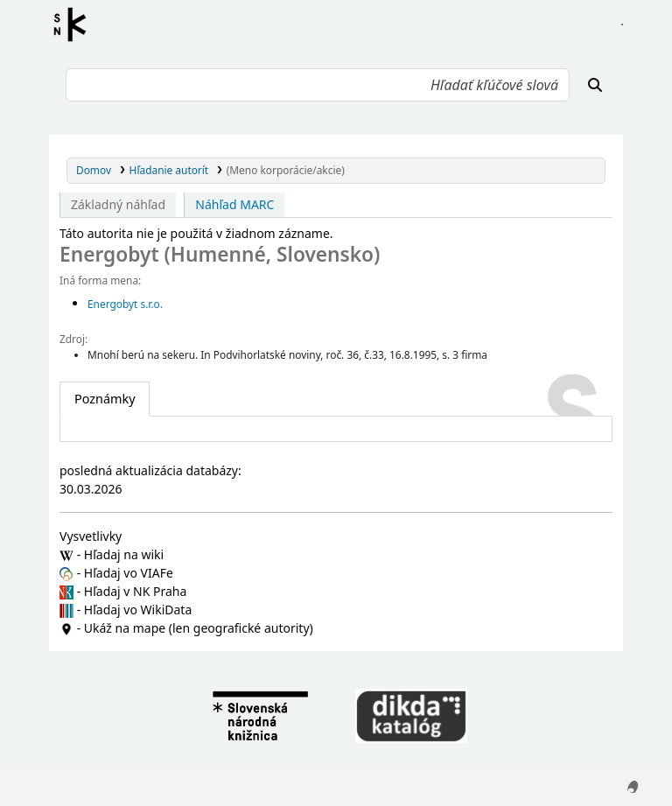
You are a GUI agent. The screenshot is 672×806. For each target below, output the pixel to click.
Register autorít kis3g (75, 25)
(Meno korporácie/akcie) (286, 170)
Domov (94, 170)
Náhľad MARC (234, 204)
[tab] (105, 399)
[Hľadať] (595, 85)
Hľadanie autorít (169, 170)
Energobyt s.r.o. (125, 304)
